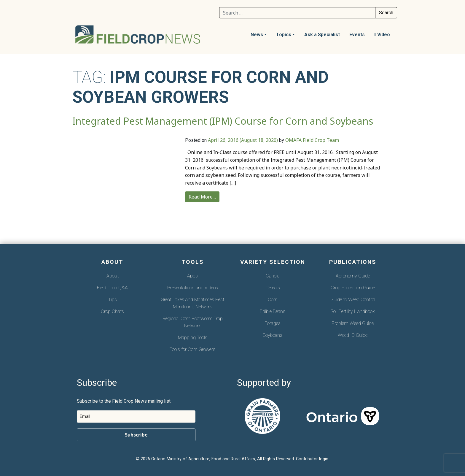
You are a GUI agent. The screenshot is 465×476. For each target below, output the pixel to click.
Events (357, 35)
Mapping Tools (193, 338)
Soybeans (273, 335)
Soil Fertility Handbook (353, 311)
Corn (273, 300)
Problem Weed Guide (353, 323)
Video (382, 35)
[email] (136, 416)
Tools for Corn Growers (192, 349)
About (113, 276)
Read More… (202, 197)
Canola (273, 276)
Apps (192, 276)
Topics (284, 35)
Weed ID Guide (353, 335)
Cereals (273, 288)
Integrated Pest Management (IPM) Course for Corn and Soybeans (223, 121)
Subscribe (136, 435)
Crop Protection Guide (353, 288)
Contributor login (312, 459)
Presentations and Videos (193, 288)
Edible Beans (273, 311)
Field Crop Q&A (112, 288)
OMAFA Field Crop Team (312, 140)
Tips (113, 300)
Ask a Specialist (322, 35)
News (257, 35)
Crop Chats (112, 311)
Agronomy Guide (353, 276)
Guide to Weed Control (353, 300)
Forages (273, 323)
